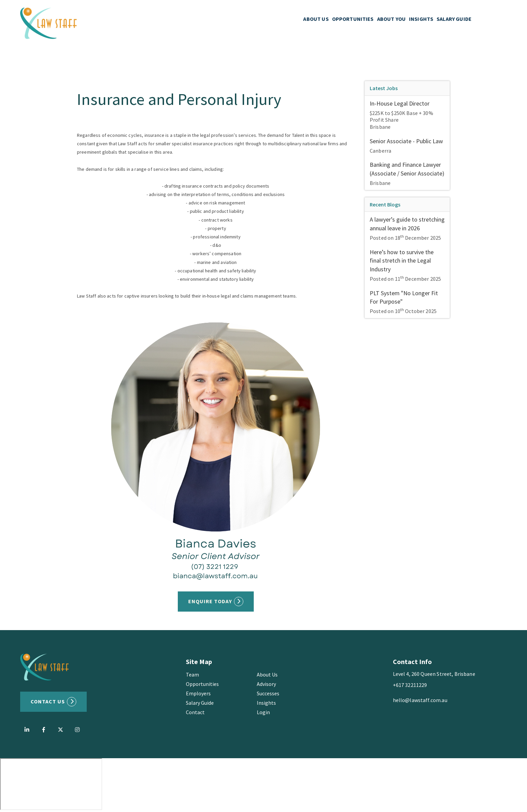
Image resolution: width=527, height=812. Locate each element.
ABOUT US (316, 20)
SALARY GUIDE (454, 20)
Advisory (266, 684)
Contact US (48, 701)
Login (263, 712)
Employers (198, 693)
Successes (268, 693)
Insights (266, 703)
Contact (195, 712)
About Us (267, 674)
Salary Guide (200, 703)
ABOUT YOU (391, 20)
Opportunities (202, 684)
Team (192, 674)
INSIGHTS (421, 20)
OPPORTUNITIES (353, 20)
